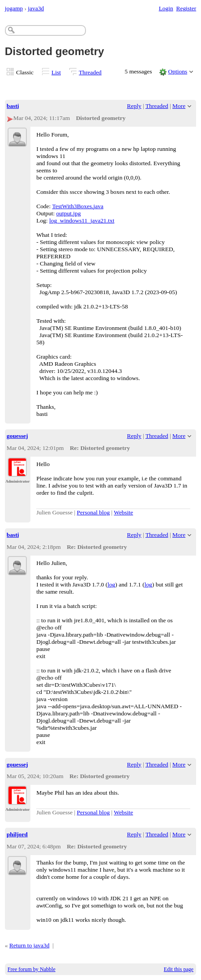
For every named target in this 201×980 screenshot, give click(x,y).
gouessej (17, 436)
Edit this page (179, 969)
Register (186, 8)
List (56, 72)
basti (13, 106)
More (179, 106)
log (111, 584)
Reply (134, 106)
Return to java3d (30, 945)
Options (178, 71)
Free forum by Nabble (32, 969)
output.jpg (69, 213)
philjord (17, 834)
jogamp (14, 8)
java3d (36, 8)
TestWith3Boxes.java (78, 206)
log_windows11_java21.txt (82, 220)
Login (166, 8)
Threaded (90, 72)
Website (123, 512)
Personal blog (94, 512)
